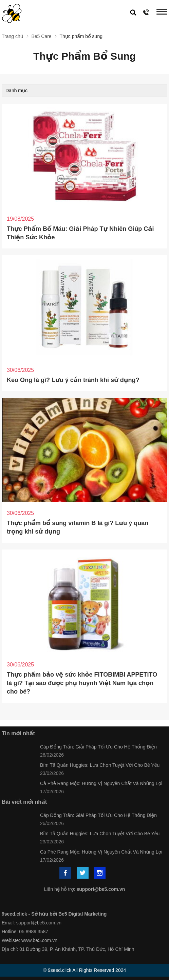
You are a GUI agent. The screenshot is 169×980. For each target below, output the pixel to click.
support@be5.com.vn (101, 889)
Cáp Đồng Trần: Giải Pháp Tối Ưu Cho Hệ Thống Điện (98, 747)
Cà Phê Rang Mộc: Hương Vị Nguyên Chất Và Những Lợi (101, 783)
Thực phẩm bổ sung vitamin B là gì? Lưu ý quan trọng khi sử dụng (78, 527)
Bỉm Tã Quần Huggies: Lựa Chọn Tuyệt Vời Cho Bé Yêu (100, 765)
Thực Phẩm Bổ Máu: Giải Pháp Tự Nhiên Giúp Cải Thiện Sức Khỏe (80, 233)
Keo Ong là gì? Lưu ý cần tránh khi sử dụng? (73, 380)
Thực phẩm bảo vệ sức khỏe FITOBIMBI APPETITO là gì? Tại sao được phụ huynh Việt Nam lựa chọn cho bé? (82, 683)
